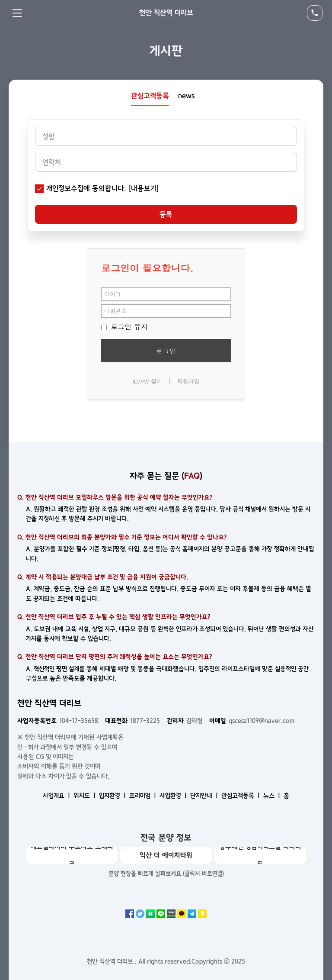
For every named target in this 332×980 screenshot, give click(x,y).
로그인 (166, 351)
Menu (17, 13)
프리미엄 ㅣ (144, 796)
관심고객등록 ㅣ (241, 796)
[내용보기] (144, 188)
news (186, 96)
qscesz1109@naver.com (252, 721)
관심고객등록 (150, 96)
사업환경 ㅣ (174, 796)
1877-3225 (132, 721)
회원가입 (188, 381)
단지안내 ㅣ (205, 796)
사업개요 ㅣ (57, 796)
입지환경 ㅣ (113, 796)
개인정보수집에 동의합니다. (86, 188)
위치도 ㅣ (85, 796)
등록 (166, 214)
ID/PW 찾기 (147, 381)
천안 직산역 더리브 (166, 13)
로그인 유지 (124, 327)
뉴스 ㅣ (273, 796)
